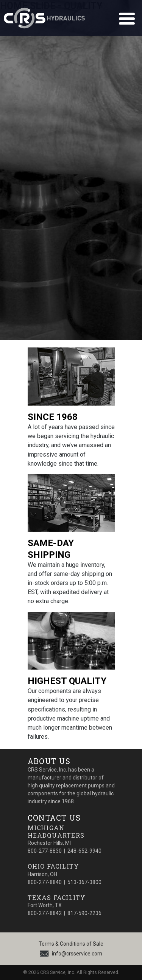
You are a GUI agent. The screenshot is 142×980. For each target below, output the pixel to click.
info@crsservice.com (77, 954)
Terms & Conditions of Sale (71, 944)
